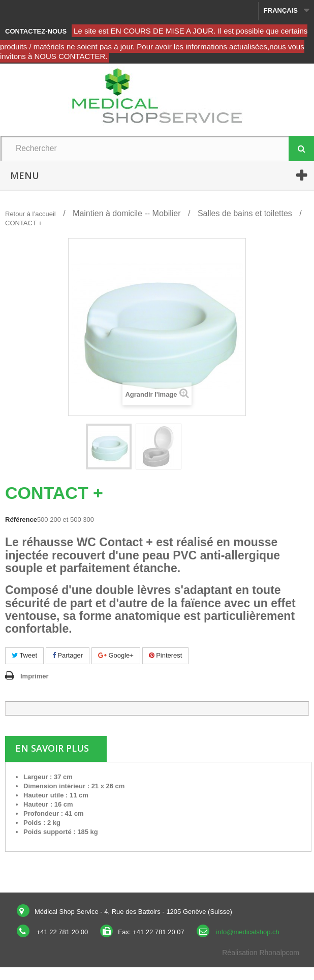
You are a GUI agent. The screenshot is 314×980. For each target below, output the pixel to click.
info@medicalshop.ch (247, 932)
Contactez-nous (36, 31)
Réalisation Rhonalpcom (261, 953)
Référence (21, 519)
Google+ (116, 655)
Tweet (24, 655)
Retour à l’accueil (30, 214)
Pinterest (166, 655)
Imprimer (35, 676)
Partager (68, 655)
